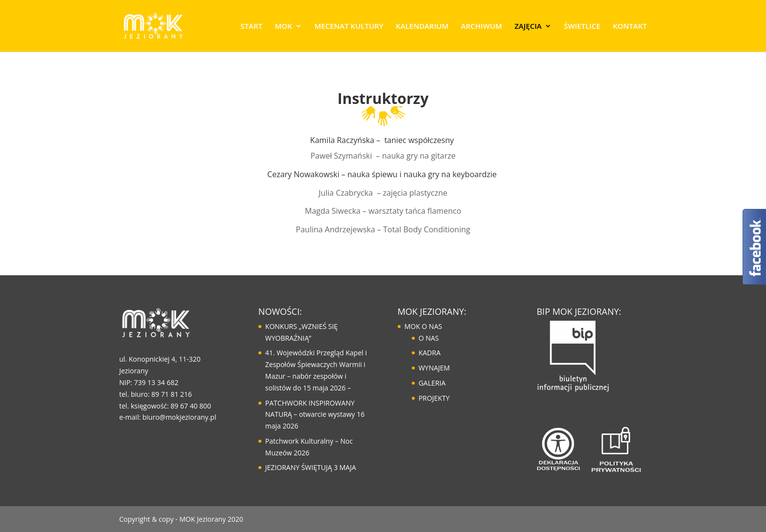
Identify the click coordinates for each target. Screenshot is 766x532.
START (251, 27)
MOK (284, 27)
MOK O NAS (423, 326)
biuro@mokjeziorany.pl (180, 417)
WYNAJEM (434, 368)
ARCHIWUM (482, 27)
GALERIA (432, 383)
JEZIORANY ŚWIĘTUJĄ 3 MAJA (311, 467)
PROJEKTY (434, 398)
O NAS (429, 338)
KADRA (430, 353)
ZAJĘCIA (528, 27)
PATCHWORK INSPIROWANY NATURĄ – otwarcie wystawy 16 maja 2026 (315, 415)
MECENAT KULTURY (349, 27)
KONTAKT (630, 27)
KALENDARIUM (422, 27)
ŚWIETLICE (582, 27)
